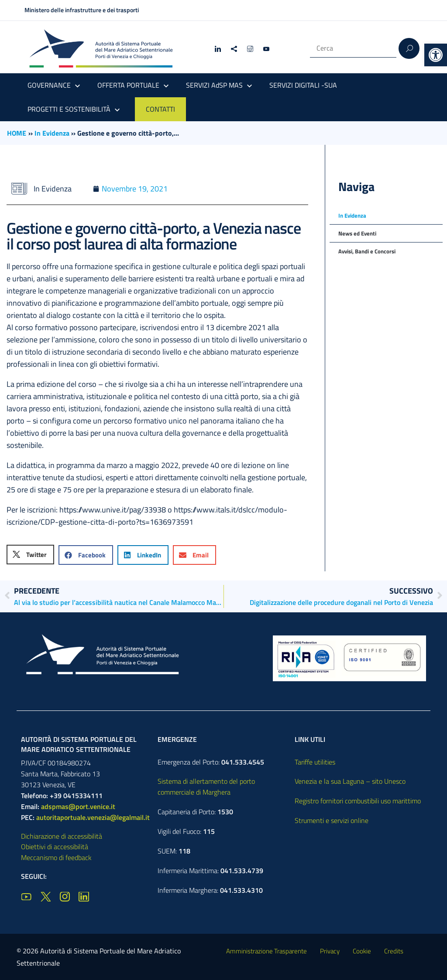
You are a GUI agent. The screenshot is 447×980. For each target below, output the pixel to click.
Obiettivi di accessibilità (55, 847)
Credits (394, 951)
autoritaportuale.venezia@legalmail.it (93, 817)
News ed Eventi (357, 233)
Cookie (362, 951)
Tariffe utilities (315, 762)
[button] (436, 55)
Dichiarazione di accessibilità (62, 836)
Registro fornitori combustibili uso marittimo (358, 801)
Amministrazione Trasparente (266, 951)
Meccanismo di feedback (56, 857)
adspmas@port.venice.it (78, 806)
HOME (17, 133)
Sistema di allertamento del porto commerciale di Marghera (206, 787)
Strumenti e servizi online (332, 820)
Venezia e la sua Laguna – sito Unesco (350, 781)
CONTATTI (160, 109)
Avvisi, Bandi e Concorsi (367, 251)
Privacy (330, 951)
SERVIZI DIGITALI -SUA (303, 85)
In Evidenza (52, 133)
